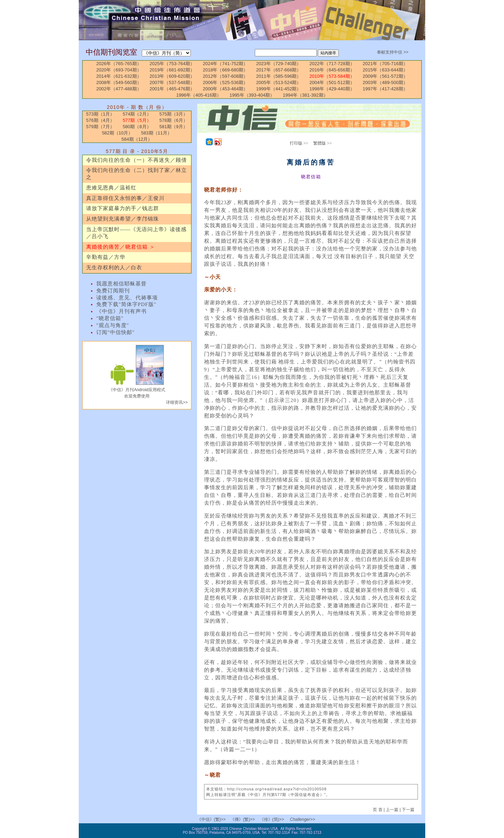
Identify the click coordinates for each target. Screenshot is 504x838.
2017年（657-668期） (279, 70)
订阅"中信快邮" (115, 332)
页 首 (378, 810)
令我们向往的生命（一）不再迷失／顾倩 (136, 160)
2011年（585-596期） (279, 76)
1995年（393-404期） (252, 95)
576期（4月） (100, 120)
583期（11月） (156, 133)
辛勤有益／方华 (106, 257)
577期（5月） (137, 120)
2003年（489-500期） (385, 82)
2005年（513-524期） (279, 82)
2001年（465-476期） (172, 89)
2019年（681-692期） (172, 70)
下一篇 (408, 810)
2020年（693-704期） (119, 70)
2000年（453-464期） (226, 89)
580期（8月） (137, 127)
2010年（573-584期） (332, 76)
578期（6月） (173, 120)
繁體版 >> (323, 143)
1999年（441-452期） (279, 89)
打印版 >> (299, 143)
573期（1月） (100, 114)
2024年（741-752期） (226, 64)
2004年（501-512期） (332, 82)
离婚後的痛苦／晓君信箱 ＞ (121, 247)
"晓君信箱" (110, 318)
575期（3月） (173, 114)
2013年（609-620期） (172, 76)
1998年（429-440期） (332, 89)
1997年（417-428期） (385, 89)
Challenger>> (302, 819)
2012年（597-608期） (226, 76)
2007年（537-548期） (172, 82)
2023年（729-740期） (279, 64)
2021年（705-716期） (385, 64)
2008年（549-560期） (119, 82)
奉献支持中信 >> (393, 52)
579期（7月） (100, 127)
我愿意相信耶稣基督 (121, 284)
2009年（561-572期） (385, 76)
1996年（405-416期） (199, 95)
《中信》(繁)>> (211, 819)
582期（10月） (117, 133)
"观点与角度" (113, 325)
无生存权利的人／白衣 (114, 268)
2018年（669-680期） (226, 70)
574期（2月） (137, 114)
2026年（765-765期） (119, 64)
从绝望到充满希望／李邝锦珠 (122, 219)
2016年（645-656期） (332, 70)
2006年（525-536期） (226, 82)
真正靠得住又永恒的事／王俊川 (125, 198)
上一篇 (392, 810)
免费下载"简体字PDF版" (126, 304)
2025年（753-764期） (172, 64)
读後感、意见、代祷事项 (127, 298)
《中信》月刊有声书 (121, 311)
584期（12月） (137, 139)
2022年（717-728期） (332, 64)
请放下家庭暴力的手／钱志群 (122, 208)
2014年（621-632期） (119, 76)
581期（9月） (173, 127)
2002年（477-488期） (119, 89)
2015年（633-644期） (385, 70)
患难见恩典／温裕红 (111, 188)
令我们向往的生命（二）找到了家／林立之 (136, 174)
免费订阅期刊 (113, 291)
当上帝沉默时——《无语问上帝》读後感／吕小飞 (136, 233)
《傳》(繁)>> (243, 819)
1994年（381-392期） (305, 95)
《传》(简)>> (272, 819)
